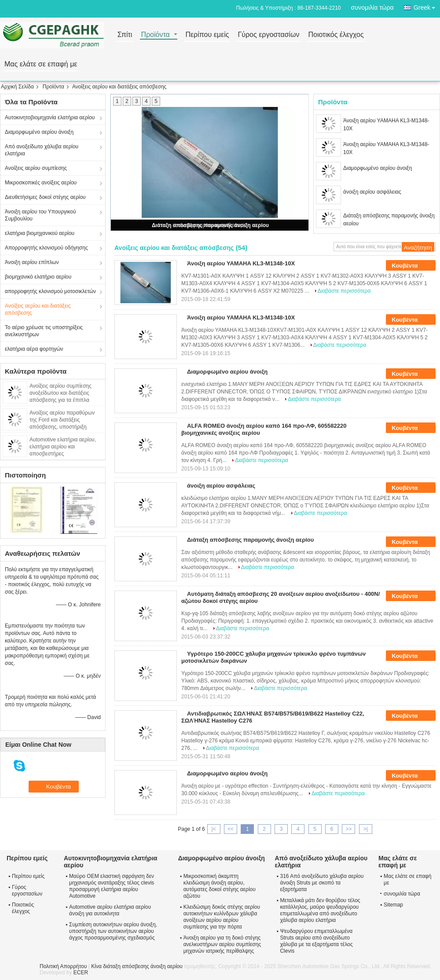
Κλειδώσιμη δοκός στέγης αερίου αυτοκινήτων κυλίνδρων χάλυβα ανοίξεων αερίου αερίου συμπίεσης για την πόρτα (222, 917)
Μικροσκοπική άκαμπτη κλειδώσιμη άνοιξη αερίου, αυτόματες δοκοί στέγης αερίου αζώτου (220, 886)
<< (231, 829)
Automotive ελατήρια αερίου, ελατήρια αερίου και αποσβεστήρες (63, 447)
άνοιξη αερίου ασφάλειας (372, 192)
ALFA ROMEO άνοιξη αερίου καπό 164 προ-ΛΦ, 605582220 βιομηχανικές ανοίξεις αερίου (264, 429)
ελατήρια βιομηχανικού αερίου (40, 233)
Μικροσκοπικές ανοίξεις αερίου (41, 183)
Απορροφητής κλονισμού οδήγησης (46, 248)
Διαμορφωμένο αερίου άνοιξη (39, 132)
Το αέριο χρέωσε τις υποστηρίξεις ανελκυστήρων (44, 331)
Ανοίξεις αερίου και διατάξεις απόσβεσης (38, 309)
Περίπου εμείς (207, 35)
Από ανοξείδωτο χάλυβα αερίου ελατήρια (42, 150)
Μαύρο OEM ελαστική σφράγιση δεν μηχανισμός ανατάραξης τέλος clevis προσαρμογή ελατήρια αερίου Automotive (112, 886)
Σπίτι (125, 35)
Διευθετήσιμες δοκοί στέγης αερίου (45, 197)
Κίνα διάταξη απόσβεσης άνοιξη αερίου (137, 966)
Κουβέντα (411, 266)
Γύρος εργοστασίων (268, 35)
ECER (81, 973)
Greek (427, 6)
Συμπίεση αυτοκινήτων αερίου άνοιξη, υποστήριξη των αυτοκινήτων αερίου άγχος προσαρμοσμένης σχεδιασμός (113, 931)
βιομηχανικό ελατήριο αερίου (38, 277)
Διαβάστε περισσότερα (344, 291)
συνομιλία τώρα (372, 7)
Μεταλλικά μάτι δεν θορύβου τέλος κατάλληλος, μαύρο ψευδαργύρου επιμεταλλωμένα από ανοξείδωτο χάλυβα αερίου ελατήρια (320, 910)
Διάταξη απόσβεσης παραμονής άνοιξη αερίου (210, 225)
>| (366, 829)
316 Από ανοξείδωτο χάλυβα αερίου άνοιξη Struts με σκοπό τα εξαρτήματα (322, 883)
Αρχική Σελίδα (17, 87)
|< (214, 829)
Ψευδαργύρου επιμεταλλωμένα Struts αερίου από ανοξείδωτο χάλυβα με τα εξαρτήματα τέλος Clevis (316, 941)
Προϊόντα (155, 35)
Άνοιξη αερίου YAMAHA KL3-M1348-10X (386, 125)
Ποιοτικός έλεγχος (336, 35)
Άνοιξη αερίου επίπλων (32, 262)
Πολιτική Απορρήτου (63, 966)
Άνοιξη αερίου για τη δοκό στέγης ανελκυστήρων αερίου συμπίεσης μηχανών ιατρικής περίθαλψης (222, 944)
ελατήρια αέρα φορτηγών (34, 349)
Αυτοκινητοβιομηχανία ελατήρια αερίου (50, 117)
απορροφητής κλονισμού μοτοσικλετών (50, 291)
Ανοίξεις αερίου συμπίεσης (36, 168)
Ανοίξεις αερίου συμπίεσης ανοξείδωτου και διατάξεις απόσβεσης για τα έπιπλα (60, 393)
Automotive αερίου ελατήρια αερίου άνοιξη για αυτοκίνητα (110, 910)
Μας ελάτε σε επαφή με (41, 64)
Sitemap (393, 905)
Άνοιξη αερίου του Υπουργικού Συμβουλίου (40, 215)
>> (348, 829)
